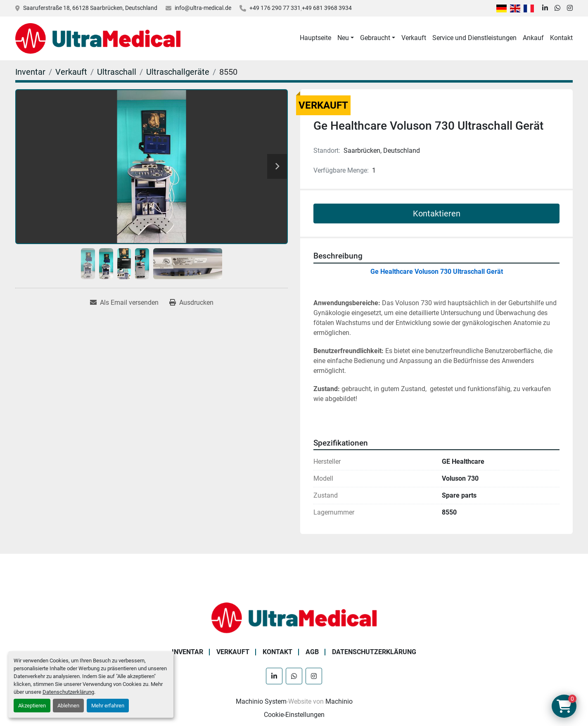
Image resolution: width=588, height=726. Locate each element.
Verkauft (414, 38)
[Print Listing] (191, 303)
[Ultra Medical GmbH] (294, 617)
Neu (343, 38)
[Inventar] (30, 72)
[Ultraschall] (117, 72)
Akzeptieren (32, 706)
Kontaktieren (437, 214)
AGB (312, 652)
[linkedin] (545, 8)
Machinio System (261, 701)
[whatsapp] (557, 8)
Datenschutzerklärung (68, 692)
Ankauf (533, 38)
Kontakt (561, 38)
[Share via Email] (124, 303)
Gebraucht (375, 38)
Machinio (339, 701)
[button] (346, 38)
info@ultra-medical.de (203, 8)
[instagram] (570, 8)
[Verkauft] (71, 72)
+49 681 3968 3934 (327, 8)
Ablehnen (68, 706)
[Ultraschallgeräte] (178, 72)
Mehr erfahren (108, 706)
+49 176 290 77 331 (275, 8)
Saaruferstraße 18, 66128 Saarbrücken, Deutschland (90, 8)
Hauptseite (315, 38)
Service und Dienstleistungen (474, 38)
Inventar (187, 652)
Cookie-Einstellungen (294, 715)
